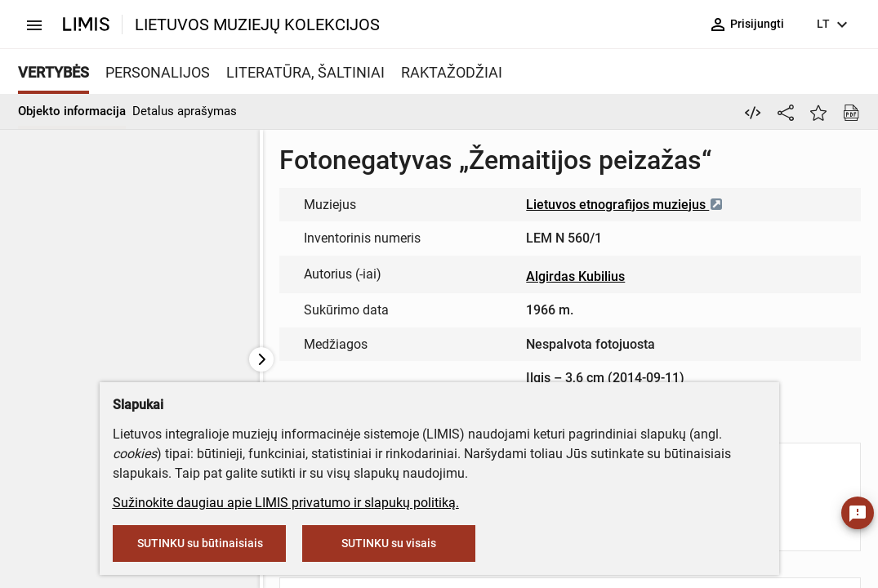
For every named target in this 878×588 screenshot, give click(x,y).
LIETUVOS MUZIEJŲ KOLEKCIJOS (257, 24)
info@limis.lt (485, 314)
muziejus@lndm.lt (359, 209)
